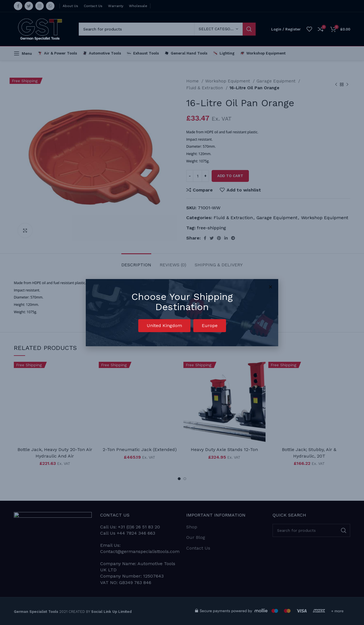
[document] (182, 312)
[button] (164, 326)
